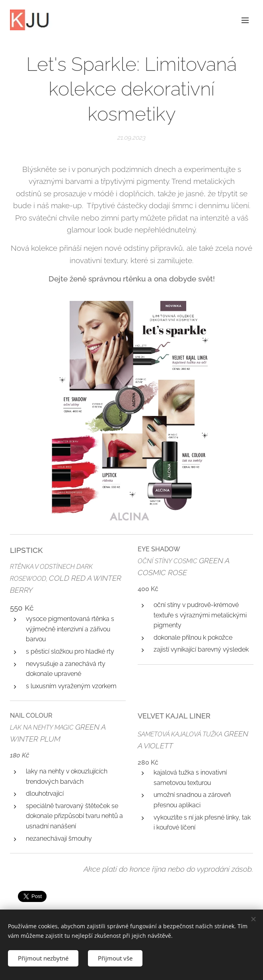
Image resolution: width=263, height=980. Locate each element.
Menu (245, 20)
